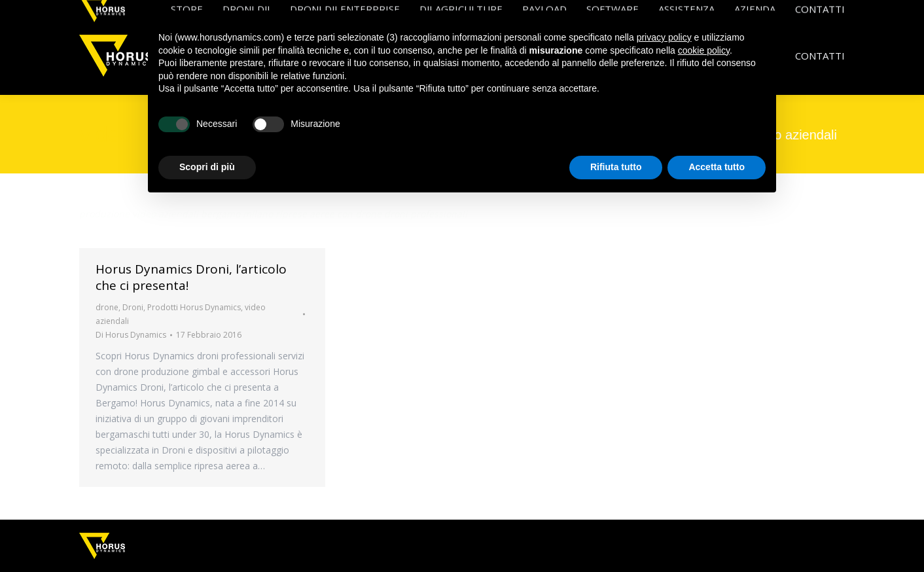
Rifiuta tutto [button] (616, 167)
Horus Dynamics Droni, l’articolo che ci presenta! (191, 277)
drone (107, 307)
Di (131, 335)
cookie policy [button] (704, 50)
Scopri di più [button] (207, 167)
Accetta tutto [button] (717, 167)
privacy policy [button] (664, 37)
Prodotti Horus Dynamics (194, 307)
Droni (133, 307)
